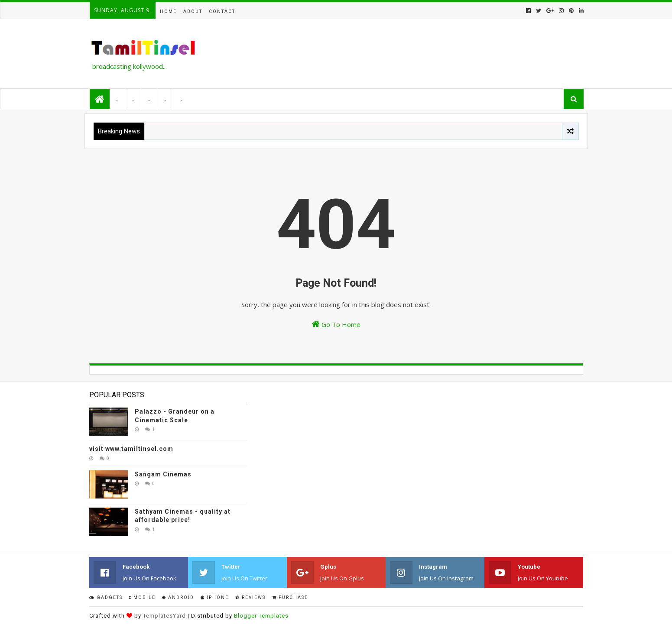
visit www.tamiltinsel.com (131, 449)
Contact (222, 11)
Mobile (142, 597)
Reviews (250, 597)
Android (178, 597)
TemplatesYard (164, 616)
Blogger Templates (261, 616)
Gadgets (106, 597)
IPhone (215, 597)
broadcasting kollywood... (130, 66)
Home (168, 11)
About (193, 11)
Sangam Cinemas (163, 474)
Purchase (290, 597)
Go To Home (336, 324)
